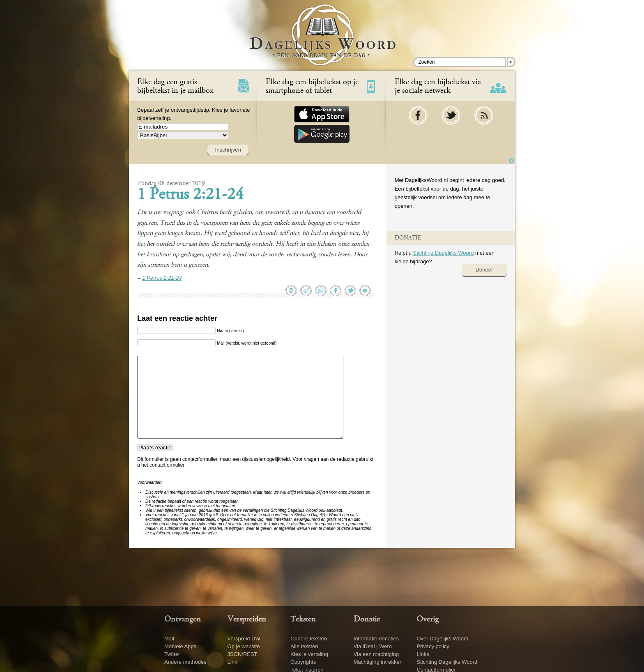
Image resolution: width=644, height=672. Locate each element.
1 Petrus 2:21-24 (190, 195)
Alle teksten (304, 646)
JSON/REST (243, 654)
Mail (169, 639)
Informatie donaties (376, 639)
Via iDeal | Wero (373, 646)
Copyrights (303, 662)
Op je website (244, 646)
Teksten (303, 619)
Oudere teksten (309, 639)
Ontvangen (183, 619)
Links (423, 654)
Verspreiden (247, 619)
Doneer (484, 270)
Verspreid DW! (245, 639)
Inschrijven (228, 150)
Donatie (367, 619)
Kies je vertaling (309, 654)
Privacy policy (433, 646)
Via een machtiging (376, 654)
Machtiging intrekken (378, 662)
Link (232, 662)
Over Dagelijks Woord (442, 639)
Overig (428, 619)
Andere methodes (185, 662)
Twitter (172, 654)
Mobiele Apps (180, 646)
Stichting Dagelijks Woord (443, 253)
